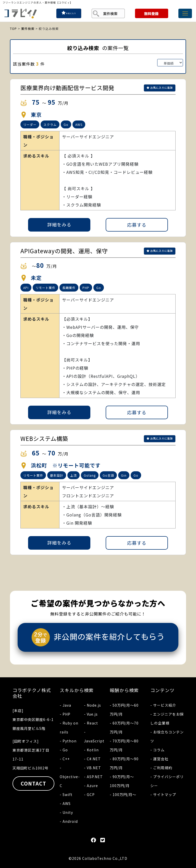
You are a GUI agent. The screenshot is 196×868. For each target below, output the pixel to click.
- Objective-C (70, 777)
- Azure (91, 786)
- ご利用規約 (161, 768)
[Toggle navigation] (185, 13)
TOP (13, 28)
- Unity (66, 812)
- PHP (65, 714)
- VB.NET (93, 768)
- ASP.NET (93, 777)
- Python (68, 741)
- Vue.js (91, 714)
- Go (64, 750)
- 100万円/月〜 (123, 794)
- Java (65, 705)
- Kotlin (91, 750)
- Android (69, 821)
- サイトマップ (163, 794)
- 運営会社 (159, 759)
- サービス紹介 (163, 705)
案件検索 (28, 28)
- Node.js (93, 705)
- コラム (157, 750)
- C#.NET (92, 759)
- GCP (89, 794)
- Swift (66, 794)
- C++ (65, 759)
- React (91, 723)
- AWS (65, 803)
